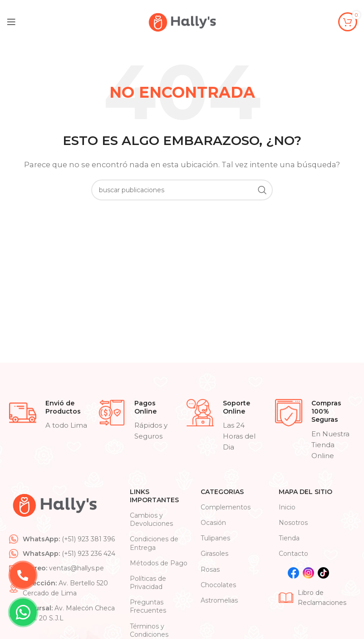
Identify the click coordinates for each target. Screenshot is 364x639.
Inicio (287, 507)
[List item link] (65, 539)
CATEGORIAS (222, 492)
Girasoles (214, 554)
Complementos (226, 507)
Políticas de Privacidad (148, 583)
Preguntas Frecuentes (148, 606)
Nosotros (293, 523)
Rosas (210, 569)
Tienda (289, 538)
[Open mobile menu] (11, 22)
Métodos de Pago (159, 563)
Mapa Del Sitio (305, 492)
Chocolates (218, 585)
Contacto (293, 554)
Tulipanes (215, 538)
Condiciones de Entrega (154, 543)
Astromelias (219, 600)
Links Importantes (154, 496)
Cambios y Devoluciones (151, 519)
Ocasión (213, 523)
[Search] (182, 190)
